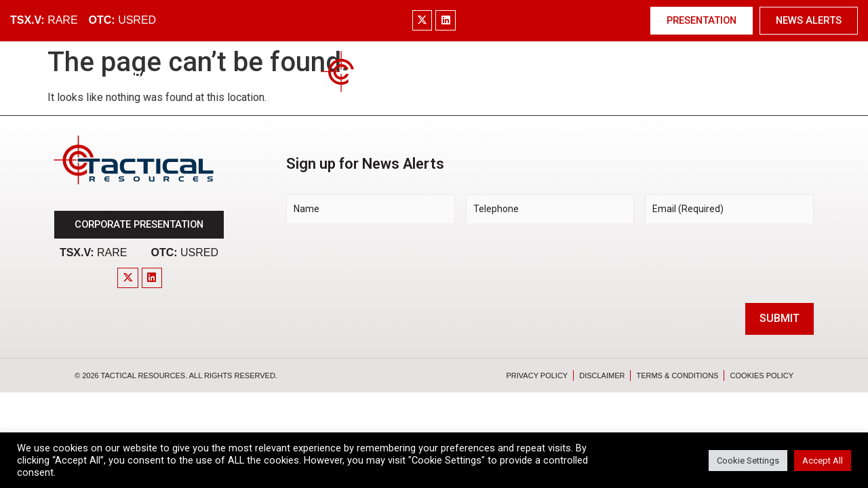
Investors (600, 76)
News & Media (694, 77)
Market (204, 76)
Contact (785, 76)
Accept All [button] (823, 461)
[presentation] (389, 262)
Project (270, 76)
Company (136, 76)
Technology (516, 76)
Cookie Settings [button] (748, 461)
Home (74, 76)
